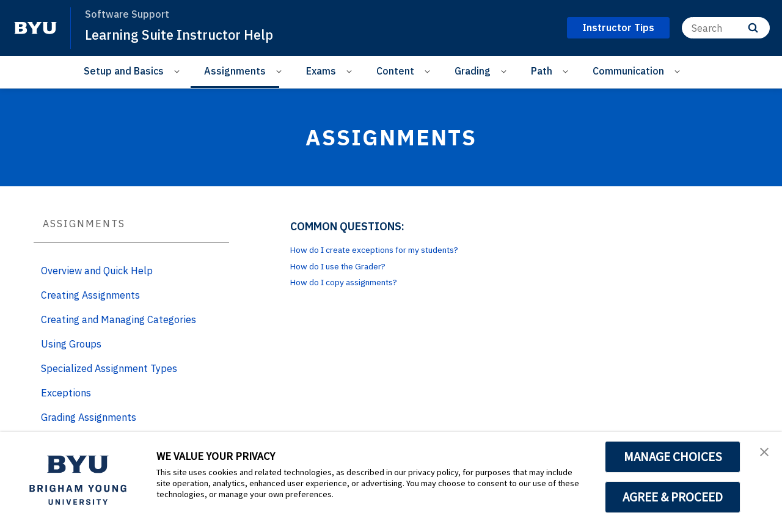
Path (542, 71)
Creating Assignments (90, 295)
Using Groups (71, 344)
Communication (628, 71)
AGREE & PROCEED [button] (673, 497)
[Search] (726, 28)
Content (395, 71)
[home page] (35, 28)
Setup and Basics (124, 71)
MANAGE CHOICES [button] (673, 457)
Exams (321, 71)
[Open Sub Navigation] (179, 71)
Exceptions (66, 393)
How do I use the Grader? (347, 266)
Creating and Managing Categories (119, 319)
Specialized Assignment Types (109, 368)
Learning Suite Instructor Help (188, 34)
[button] (762, 454)
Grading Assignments (89, 417)
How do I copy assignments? (355, 282)
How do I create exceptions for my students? (392, 249)
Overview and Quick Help (97, 271)
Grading (473, 71)
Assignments (235, 71)
